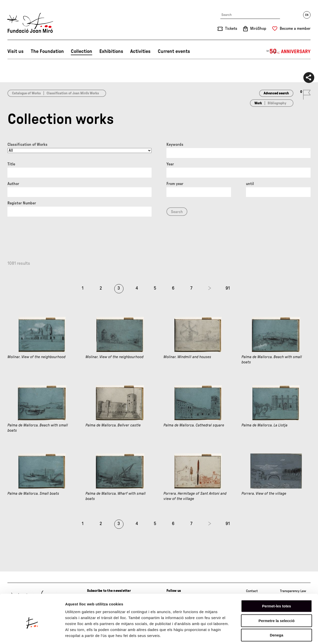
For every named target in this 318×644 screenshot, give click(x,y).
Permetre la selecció (276, 598)
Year (170, 164)
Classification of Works (27, 145)
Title (11, 164)
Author (13, 184)
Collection (81, 51)
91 (228, 288)
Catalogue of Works (26, 93)
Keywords (175, 145)
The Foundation (47, 51)
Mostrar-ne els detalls (286, 634)
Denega (277, 612)
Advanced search (276, 93)
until (250, 184)
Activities (140, 51)
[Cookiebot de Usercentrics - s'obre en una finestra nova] (32, 634)
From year (175, 184)
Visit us (16, 51)
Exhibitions (111, 51)
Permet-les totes (277, 583)
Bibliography (277, 103)
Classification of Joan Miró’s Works (73, 93)
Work (258, 103)
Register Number (22, 203)
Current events (174, 51)
